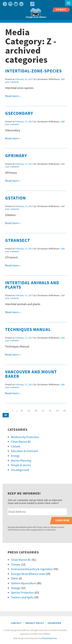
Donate (61, 10)
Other (15, 579)
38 (22, 411)
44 (64, 411)
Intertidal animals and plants (32, 285)
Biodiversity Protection (25, 437)
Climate (16, 447)
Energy (15, 456)
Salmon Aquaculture (24, 583)
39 (29, 411)
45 (6, 415)
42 (50, 411)
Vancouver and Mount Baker (31, 374)
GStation (15, 198)
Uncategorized (20, 470)
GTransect (17, 241)
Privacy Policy (35, 623)
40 (36, 411)
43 (57, 411)
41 (43, 411)
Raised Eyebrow (49, 638)
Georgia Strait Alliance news (28, 574)
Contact (16, 623)
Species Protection (22, 593)
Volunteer (54, 623)
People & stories (21, 465)
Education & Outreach (24, 451)
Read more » (13, 96)
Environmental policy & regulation (32, 569)
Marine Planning (21, 461)
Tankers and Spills (22, 597)
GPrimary (16, 156)
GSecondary (19, 114)
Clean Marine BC (21, 442)
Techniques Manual (28, 330)
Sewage (16, 588)
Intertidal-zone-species (33, 71)
